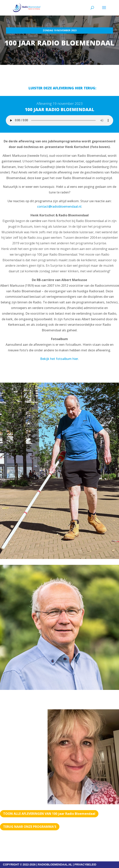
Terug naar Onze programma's (30, 827)
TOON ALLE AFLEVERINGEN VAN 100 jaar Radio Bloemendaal (49, 814)
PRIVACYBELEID (85, 865)
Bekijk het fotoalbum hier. (59, 359)
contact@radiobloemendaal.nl (59, 206)
